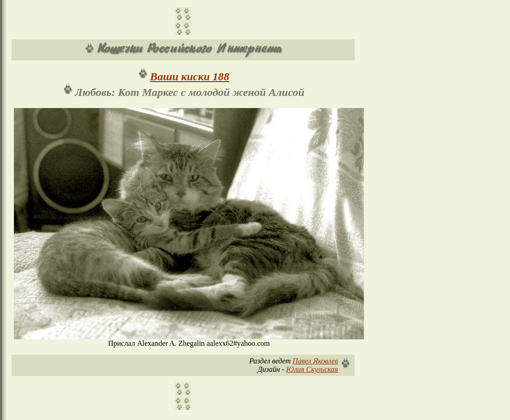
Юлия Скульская (312, 369)
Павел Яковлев (315, 361)
